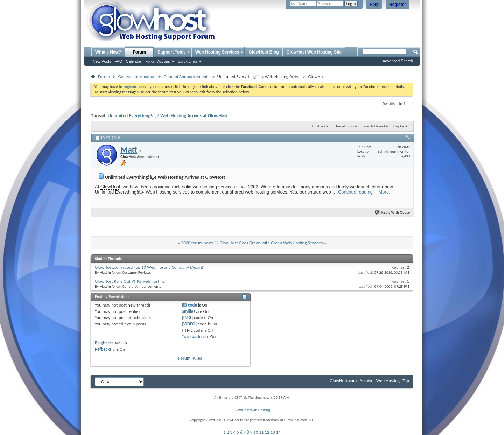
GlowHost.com (343, 381)
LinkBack (319, 126)
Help (374, 5)
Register (398, 5)
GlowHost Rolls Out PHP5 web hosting (130, 281)
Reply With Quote (393, 213)
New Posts (102, 61)
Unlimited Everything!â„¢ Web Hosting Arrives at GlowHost (168, 116)
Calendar (134, 61)
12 (267, 432)
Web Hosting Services (217, 52)
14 (278, 432)
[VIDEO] (190, 324)
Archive (366, 381)
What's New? (108, 52)
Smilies (189, 311)
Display (399, 126)
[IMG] (188, 318)
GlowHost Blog (264, 52)
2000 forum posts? (199, 243)
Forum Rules (190, 358)
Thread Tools (344, 126)
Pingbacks (104, 343)
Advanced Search (398, 61)
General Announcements (186, 76)
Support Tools (171, 52)
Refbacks (103, 349)
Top (406, 381)
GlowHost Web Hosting (252, 410)
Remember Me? (308, 12)
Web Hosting (388, 381)
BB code (190, 305)
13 (273, 432)
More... (386, 192)
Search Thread (374, 126)
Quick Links (188, 61)
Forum (139, 52)
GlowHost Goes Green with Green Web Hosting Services (271, 243)
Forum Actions (157, 61)
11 (261, 432)
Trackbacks (192, 336)
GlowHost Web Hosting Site (314, 52)
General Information (137, 76)
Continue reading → (358, 192)
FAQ (119, 61)
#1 (408, 137)
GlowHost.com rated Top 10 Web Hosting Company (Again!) (150, 267)
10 (256, 432)
